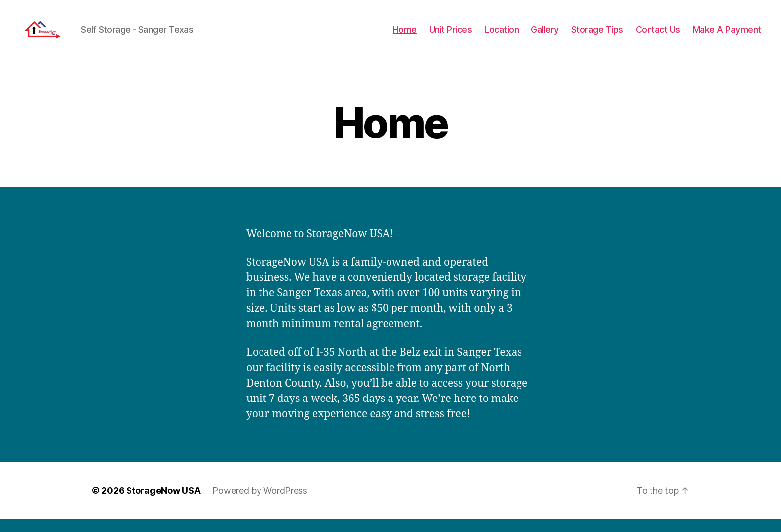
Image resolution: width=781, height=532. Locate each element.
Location (501, 36)
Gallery (545, 36)
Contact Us (658, 36)
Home (405, 36)
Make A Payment (727, 36)
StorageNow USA (163, 504)
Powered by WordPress (260, 504)
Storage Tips (597, 36)
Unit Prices (451, 36)
